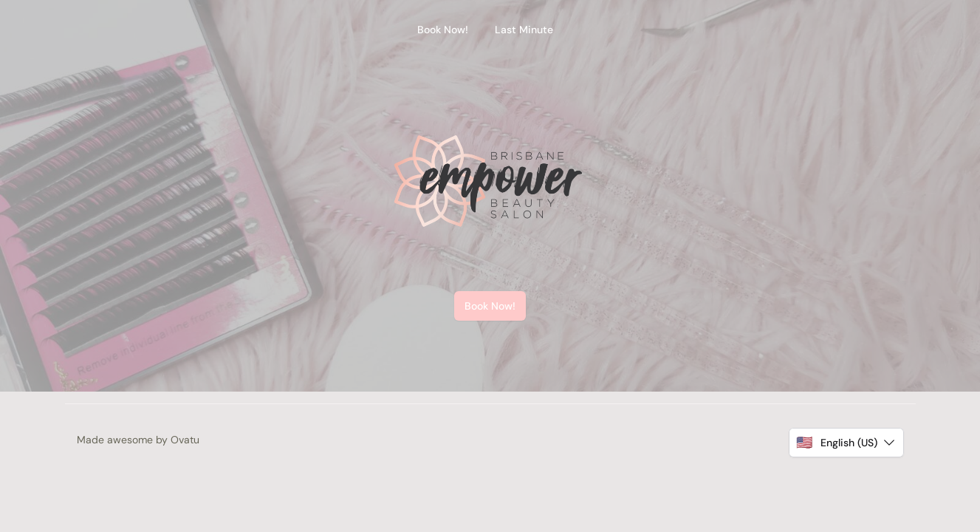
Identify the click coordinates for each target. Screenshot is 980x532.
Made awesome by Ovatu (138, 440)
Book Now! (490, 306)
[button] (846, 443)
